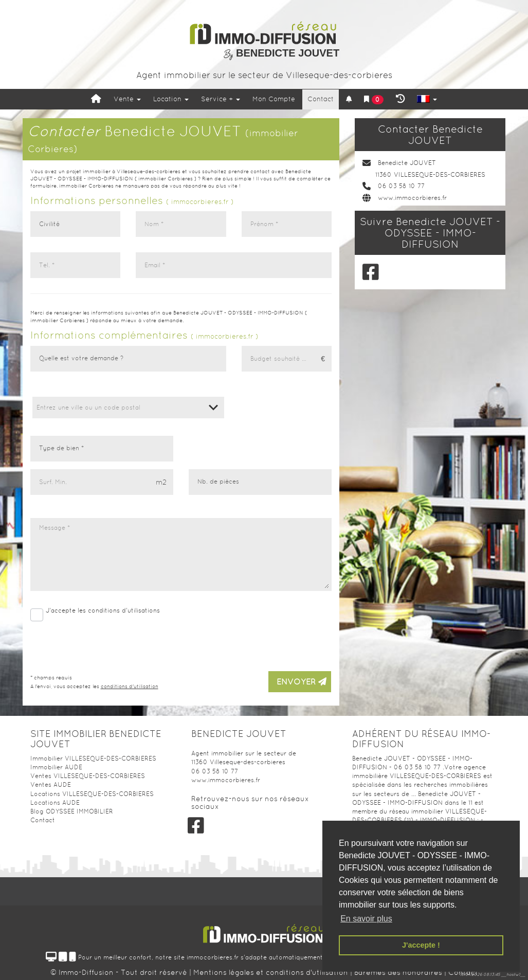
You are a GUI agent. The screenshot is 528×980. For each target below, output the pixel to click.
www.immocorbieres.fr (412, 198)
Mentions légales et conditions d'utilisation (272, 972)
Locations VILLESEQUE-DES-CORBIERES (92, 794)
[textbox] (128, 408)
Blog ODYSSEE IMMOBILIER (72, 811)
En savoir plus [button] (366, 919)
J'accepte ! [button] (421, 945)
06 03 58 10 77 (401, 186)
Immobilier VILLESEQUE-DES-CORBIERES (93, 759)
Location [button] (171, 99)
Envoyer (302, 682)
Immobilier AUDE (56, 767)
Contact (321, 99)
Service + (221, 99)
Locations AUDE (55, 803)
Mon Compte (274, 99)
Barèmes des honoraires (398, 972)
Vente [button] (127, 99)
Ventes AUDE (51, 785)
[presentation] (253, 643)
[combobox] (128, 408)
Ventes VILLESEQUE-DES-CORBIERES (88, 776)
